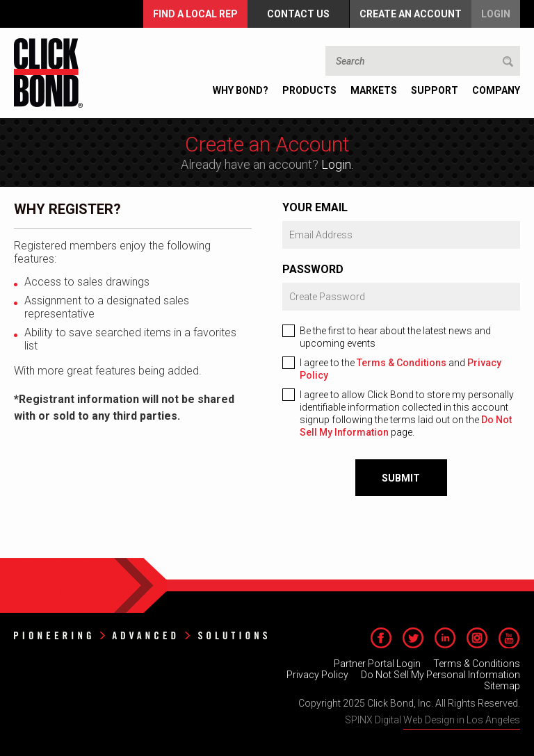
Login (496, 14)
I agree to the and (400, 369)
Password (313, 269)
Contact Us (298, 14)
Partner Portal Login (377, 664)
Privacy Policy (317, 675)
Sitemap (502, 686)
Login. (337, 164)
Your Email (315, 207)
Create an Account (411, 14)
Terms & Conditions (402, 363)
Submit (401, 478)
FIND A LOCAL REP (195, 14)
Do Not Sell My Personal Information (440, 675)
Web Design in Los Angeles (462, 720)
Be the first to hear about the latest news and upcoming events (395, 337)
